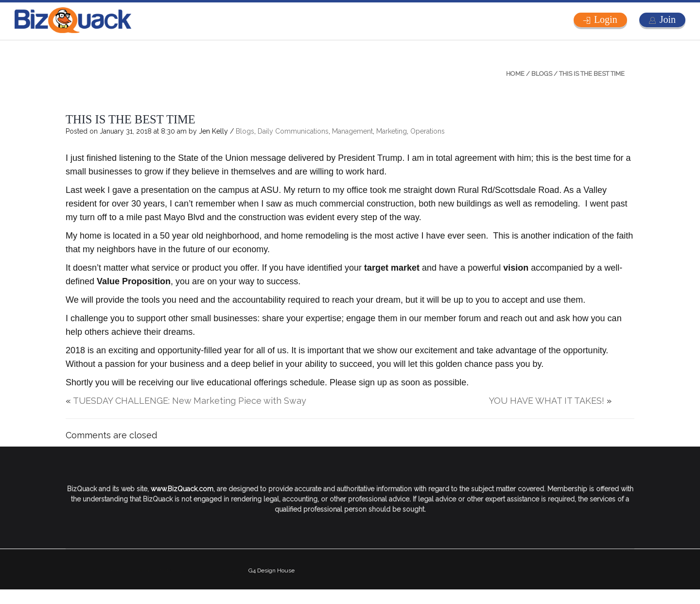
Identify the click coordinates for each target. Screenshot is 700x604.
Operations (428, 131)
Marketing (392, 131)
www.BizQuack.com (182, 489)
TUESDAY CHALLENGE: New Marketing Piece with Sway (190, 401)
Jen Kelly (213, 131)
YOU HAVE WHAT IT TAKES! (547, 401)
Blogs (542, 74)
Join (668, 19)
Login (606, 19)
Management (352, 131)
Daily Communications (293, 131)
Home (515, 74)
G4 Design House (271, 570)
